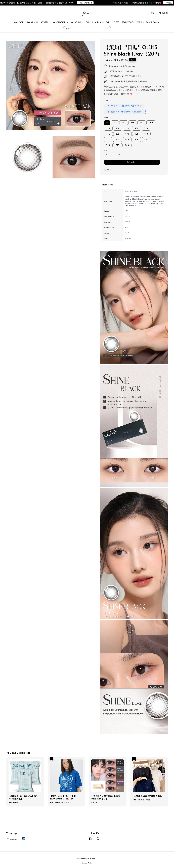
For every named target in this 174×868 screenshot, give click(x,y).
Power (106, 117)
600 (137, 139)
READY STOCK (128, 22)
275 (127, 128)
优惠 (106, 100)
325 (146, 128)
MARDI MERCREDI (60, 22)
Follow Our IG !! (90, 3)
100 (124, 123)
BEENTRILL (45, 22)
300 (137, 128)
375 (118, 134)
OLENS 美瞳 (76, 22)
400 (127, 134)
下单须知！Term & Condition (149, 22)
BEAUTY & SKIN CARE (101, 22)
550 (127, 139)
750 (118, 145)
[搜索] (107, 29)
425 (137, 134)
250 (118, 128)
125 (133, 123)
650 (146, 139)
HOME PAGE (18, 22)
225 (108, 128)
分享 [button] (107, 170)
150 (142, 123)
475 (108, 139)
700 (108, 145)
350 (108, 134)
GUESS (116, 22)
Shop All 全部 (32, 22)
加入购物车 (132, 162)
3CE (88, 22)
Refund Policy (87, 863)
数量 (105, 150)
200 (151, 123)
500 (117, 139)
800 (127, 145)
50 (115, 123)
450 (146, 134)
